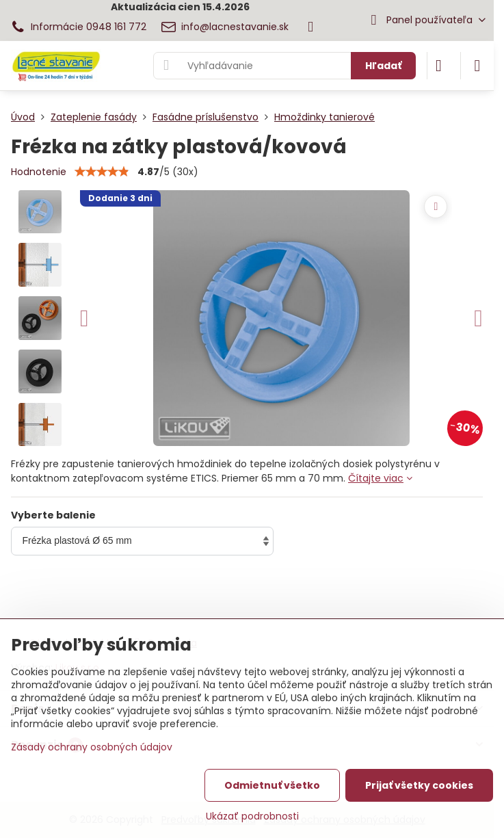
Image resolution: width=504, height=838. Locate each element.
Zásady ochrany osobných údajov (92, 747)
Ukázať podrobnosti (252, 816)
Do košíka (373, 597)
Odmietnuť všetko (272, 785)
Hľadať (383, 66)
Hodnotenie (39, 172)
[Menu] (477, 66)
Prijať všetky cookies (419, 785)
